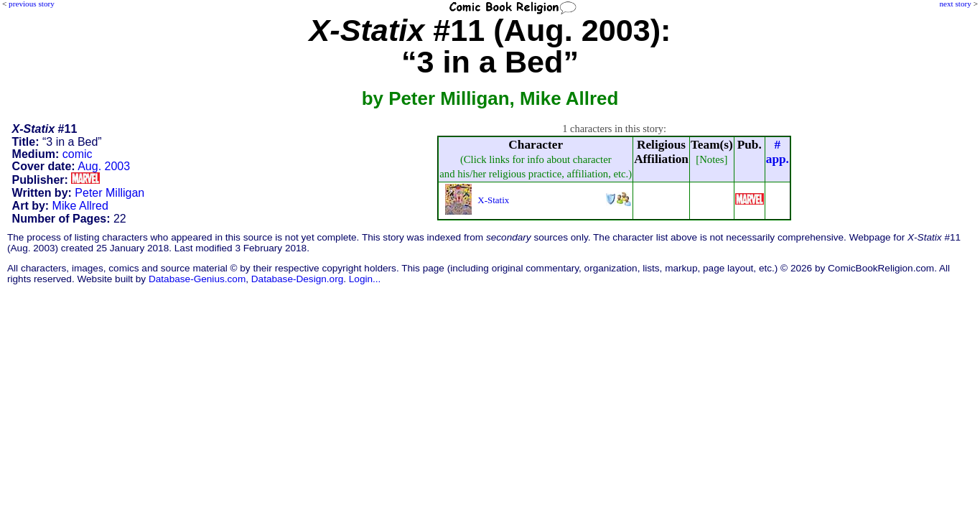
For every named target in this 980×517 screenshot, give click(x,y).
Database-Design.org (297, 279)
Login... (365, 279)
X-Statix (493, 200)
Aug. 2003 (104, 166)
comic (78, 154)
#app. (778, 152)
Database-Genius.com (197, 279)
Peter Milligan (109, 193)
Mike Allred (80, 206)
